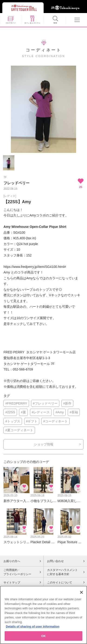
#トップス (13, 421)
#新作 (67, 403)
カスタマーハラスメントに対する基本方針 (62, 572)
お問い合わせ (55, 561)
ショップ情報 (44, 444)
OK (44, 637)
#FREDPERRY (16, 403)
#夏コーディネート (19, 430)
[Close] (81, 594)
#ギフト (32, 421)
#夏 (23, 412)
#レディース (41, 412)
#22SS (10, 412)
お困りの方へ (12, 561)
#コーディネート (55, 421)
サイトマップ (12, 583)
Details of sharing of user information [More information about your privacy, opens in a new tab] (33, 628)
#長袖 (74, 412)
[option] (43, 109)
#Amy (60, 412)
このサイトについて (60, 583)
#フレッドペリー (45, 403)
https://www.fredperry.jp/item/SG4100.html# (35, 267)
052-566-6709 (23, 369)
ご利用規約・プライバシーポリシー (17, 572)
